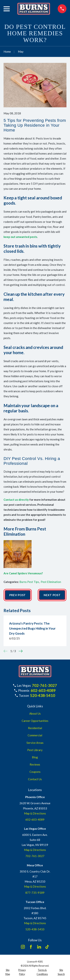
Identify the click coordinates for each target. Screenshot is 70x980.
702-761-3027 (44, 685)
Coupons (35, 772)
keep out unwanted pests (20, 237)
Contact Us (35, 779)
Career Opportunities (35, 721)
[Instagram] (23, 947)
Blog (35, 757)
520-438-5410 (43, 695)
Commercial (35, 735)
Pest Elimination (51, 582)
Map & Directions (35, 813)
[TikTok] (47, 947)
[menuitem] (8, 972)
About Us (35, 713)
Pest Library (35, 750)
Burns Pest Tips (29, 582)
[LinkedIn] (39, 947)
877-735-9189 (35, 893)
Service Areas (35, 743)
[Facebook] (31, 947)
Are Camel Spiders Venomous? (23, 573)
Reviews (35, 764)
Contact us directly (16, 500)
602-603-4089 (43, 690)
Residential (35, 728)
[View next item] (21, 651)
